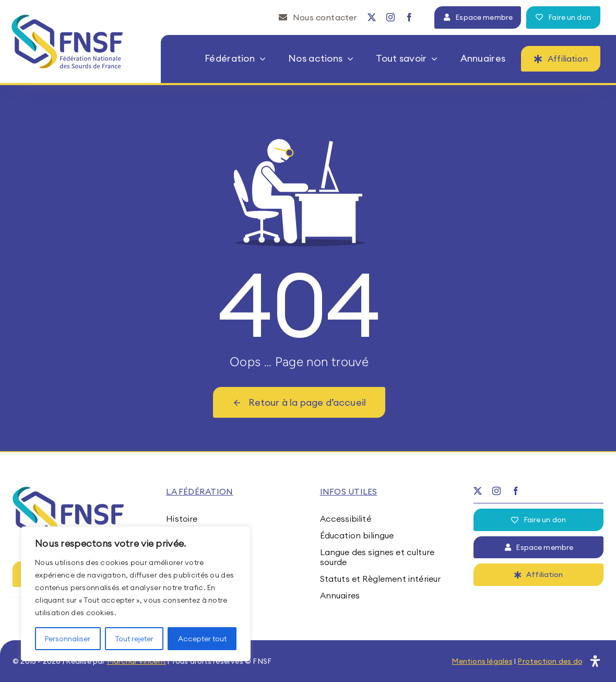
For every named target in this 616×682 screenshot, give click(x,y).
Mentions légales (482, 661)
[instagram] (390, 17)
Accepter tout (202, 639)
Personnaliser (68, 639)
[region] (136, 594)
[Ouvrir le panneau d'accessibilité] (595, 661)
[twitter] (372, 17)
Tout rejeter (134, 639)
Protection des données (560, 661)
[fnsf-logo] (68, 19)
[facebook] (409, 17)
